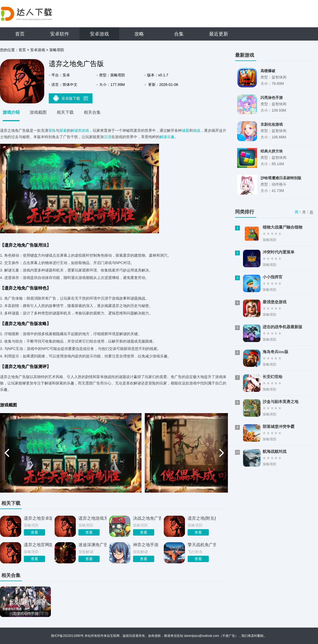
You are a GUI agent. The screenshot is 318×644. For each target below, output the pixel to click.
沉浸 (108, 137)
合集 (179, 34)
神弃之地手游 (146, 545)
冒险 (52, 130)
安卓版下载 (71, 98)
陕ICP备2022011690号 (67, 636)
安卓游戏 (99, 34)
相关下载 (65, 112)
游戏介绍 (11, 112)
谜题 (185, 130)
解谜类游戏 (80, 130)
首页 (20, 34)
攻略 (139, 34)
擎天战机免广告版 (202, 545)
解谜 (163, 137)
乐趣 (171, 137)
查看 (34, 532)
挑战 (197, 130)
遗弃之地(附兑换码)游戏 (202, 518)
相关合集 (92, 112)
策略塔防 (57, 50)
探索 (63, 130)
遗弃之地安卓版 (38, 518)
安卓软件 (60, 34)
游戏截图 (38, 112)
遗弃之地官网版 (38, 545)
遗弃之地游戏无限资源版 (92, 518)
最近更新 (219, 34)
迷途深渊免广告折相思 (92, 545)
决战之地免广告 (147, 518)
